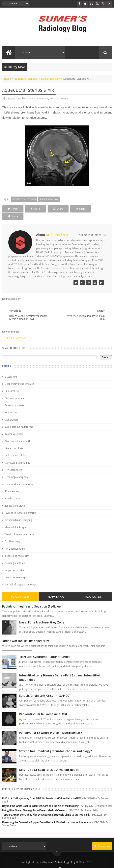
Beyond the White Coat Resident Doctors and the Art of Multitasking (40, 798)
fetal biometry (13, 534)
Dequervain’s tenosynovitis (20, 376)
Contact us (102, 839)
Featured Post (57, 589)
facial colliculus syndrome (19, 527)
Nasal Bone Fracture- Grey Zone (42, 615)
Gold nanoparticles (15, 448)
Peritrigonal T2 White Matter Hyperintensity (51, 725)
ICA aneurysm (13, 484)
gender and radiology (17, 548)
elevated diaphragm (16, 520)
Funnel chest (12, 405)
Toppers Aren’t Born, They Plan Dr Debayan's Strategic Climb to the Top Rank (46, 807)
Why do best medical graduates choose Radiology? (56, 744)
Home (8, 79)
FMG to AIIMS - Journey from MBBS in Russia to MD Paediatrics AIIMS (42, 791)
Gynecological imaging (18, 455)
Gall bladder (12, 412)
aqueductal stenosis (26, 79)
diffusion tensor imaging (18, 513)
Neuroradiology (50, 79)
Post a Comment (16, 331)
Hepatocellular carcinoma (19, 477)
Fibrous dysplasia (15, 398)
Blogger (64, 861)
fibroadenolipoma (15, 541)
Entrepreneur (12, 384)
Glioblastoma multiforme (19, 419)
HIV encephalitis (14, 462)
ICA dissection (13, 491)
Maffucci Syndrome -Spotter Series (45, 649)
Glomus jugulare (14, 427)
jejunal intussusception (17, 570)
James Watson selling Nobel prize (26, 633)
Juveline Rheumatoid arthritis (21, 505)
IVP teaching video (15, 498)
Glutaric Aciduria (14, 441)
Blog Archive (93, 589)
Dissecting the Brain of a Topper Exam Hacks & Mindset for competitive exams (47, 815)
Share (35, 209)
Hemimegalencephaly (17, 470)
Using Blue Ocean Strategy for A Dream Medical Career (34, 803)
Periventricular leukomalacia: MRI (43, 707)
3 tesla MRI (11, 369)
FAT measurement (15, 391)
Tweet (13, 209)
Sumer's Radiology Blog (61, 855)
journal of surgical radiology (21, 577)
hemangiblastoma (15, 556)
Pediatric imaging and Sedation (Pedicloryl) (33, 599)
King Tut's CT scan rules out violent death (49, 762)
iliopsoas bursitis (14, 563)
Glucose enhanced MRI (17, 434)
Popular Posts (20, 589)
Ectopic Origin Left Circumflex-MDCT (45, 688)
